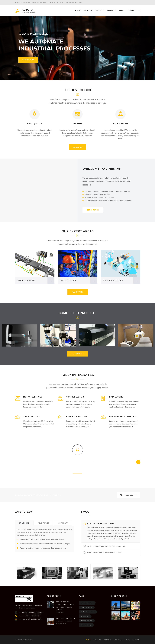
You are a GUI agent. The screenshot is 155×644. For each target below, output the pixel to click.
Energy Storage (87, 621)
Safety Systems (87, 607)
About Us (88, 11)
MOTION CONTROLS (33, 397)
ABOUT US (77, 147)
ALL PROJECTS (77, 354)
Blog (121, 11)
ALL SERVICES (78, 292)
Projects (111, 11)
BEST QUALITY (35, 124)
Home (78, 11)
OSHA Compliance (88, 612)
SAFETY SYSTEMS (68, 280)
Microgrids (85, 616)
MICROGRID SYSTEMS (113, 280)
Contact (131, 11)
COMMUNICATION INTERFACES (123, 416)
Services (100, 11)
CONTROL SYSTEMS (26, 280)
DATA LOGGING (116, 397)
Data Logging (86, 625)
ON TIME (78, 124)
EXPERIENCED (120, 124)
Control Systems (87, 603)
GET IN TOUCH (93, 210)
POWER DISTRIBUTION (77, 416)
